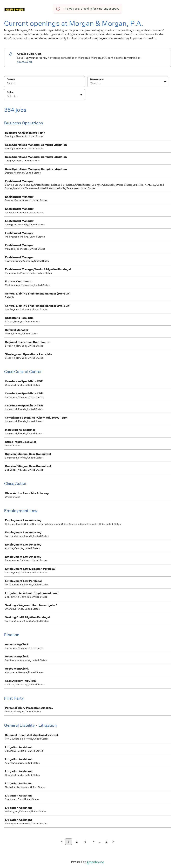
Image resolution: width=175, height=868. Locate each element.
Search (11, 79)
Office (10, 92)
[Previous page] (62, 842)
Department (97, 79)
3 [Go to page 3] (85, 842)
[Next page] (113, 842)
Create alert (25, 62)
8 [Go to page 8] (106, 842)
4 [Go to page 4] (94, 842)
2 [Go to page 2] (77, 842)
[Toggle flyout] (165, 82)
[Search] (44, 84)
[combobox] (90, 83)
